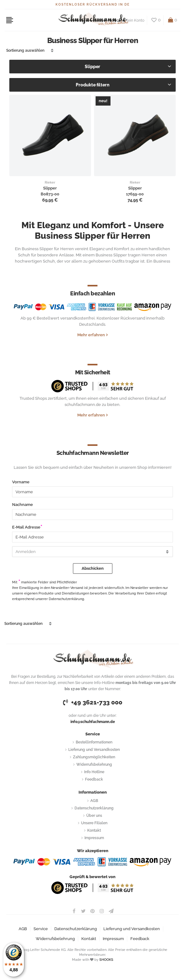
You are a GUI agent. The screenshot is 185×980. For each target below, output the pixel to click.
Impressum (94, 838)
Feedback (94, 779)
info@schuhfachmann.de (93, 722)
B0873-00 (50, 194)
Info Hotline (94, 772)
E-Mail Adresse (26, 527)
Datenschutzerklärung (94, 808)
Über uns (94, 816)
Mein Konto (134, 20)
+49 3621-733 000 (93, 702)
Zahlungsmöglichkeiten (94, 757)
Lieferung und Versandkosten (94, 750)
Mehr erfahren (91, 335)
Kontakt (94, 830)
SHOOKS (106, 960)
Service (41, 929)
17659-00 (135, 194)
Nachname (23, 505)
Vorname (21, 482)
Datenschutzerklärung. (67, 599)
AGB (94, 801)
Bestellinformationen (94, 742)
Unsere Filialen (94, 823)
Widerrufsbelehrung (94, 764)
